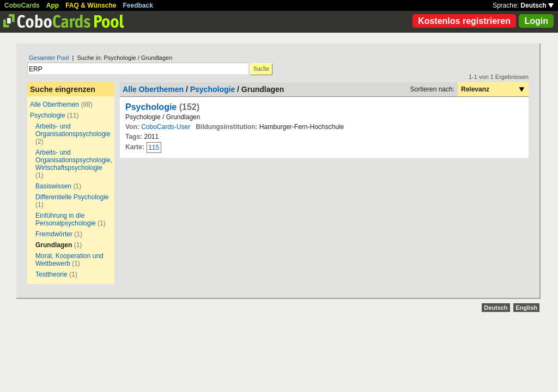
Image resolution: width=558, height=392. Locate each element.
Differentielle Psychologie (72, 197)
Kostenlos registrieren (464, 21)
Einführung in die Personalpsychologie (66, 219)
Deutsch (537, 5)
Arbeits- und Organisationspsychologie (73, 130)
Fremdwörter (54, 234)
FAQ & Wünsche (91, 5)
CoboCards (22, 5)
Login (536, 21)
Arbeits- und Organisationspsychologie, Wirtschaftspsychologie (74, 160)
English (526, 308)
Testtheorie (51, 274)
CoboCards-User (166, 127)
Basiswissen (53, 186)
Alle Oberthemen (54, 105)
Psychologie (48, 115)
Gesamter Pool (49, 58)
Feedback (138, 5)
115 (154, 148)
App (53, 5)
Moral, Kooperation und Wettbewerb (69, 260)
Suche (261, 69)
